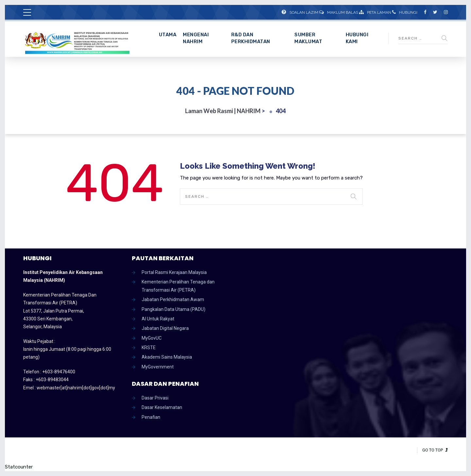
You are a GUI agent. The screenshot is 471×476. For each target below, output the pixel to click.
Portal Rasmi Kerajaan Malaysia (174, 272)
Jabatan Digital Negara (165, 328)
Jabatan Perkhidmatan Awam (173, 299)
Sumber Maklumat (308, 38)
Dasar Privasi (155, 398)
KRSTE (149, 348)
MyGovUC (152, 338)
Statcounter (19, 467)
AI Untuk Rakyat (158, 319)
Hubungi (405, 12)
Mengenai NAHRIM (196, 38)
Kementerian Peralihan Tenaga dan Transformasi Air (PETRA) (178, 286)
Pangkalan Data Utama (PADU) (174, 309)
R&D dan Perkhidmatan (251, 38)
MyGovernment (158, 367)
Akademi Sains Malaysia (167, 357)
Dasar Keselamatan (162, 407)
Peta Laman (375, 12)
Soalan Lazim (300, 12)
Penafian (151, 417)
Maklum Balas (339, 12)
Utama (168, 35)
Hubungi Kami (357, 38)
